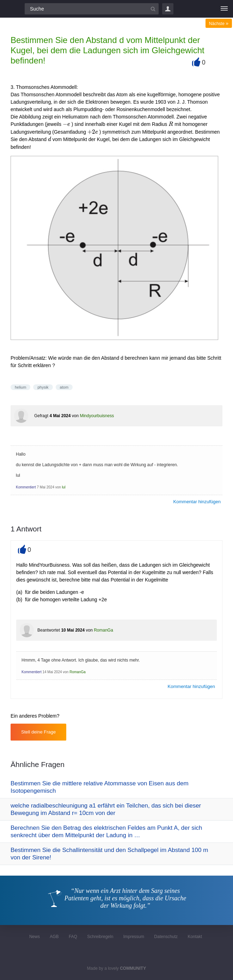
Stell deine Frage (38, 732)
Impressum (134, 937)
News (35, 937)
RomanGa (103, 630)
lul (64, 487)
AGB (54, 937)
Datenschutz (166, 937)
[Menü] (224, 9)
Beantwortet (49, 630)
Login (168, 9)
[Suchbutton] (153, 9)
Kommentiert (26, 487)
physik (43, 387)
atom (64, 387)
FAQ (73, 937)
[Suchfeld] (92, 9)
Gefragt (41, 416)
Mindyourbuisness (97, 416)
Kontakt (195, 937)
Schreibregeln (100, 937)
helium (20, 387)
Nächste (219, 24)
